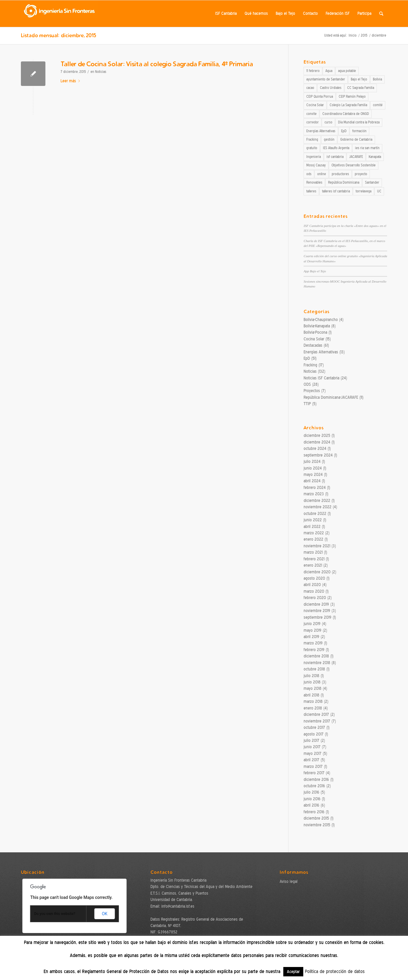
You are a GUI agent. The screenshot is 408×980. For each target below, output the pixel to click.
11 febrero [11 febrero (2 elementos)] (313, 71)
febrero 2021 (314, 559)
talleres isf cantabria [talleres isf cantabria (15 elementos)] (336, 191)
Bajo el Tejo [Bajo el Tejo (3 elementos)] (359, 79)
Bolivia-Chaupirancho (321, 320)
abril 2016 (311, 805)
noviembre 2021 (317, 546)
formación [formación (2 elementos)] (359, 131)
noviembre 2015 (317, 825)
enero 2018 (313, 708)
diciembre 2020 (317, 572)
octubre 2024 (315, 449)
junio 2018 (312, 682)
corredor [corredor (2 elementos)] (313, 122)
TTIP (307, 404)
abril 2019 (311, 637)
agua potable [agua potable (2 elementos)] (347, 71)
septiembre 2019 (318, 617)
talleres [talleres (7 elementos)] (311, 191)
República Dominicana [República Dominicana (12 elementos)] (344, 182)
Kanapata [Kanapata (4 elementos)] (375, 157)
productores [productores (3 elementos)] (340, 174)
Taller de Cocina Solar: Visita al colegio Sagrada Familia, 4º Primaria (157, 64)
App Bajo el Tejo (315, 271)
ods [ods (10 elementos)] (309, 174)
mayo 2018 (313, 688)
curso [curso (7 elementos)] (328, 122)
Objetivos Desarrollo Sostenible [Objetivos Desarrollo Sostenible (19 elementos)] (354, 165)
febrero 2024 (315, 488)
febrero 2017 (314, 773)
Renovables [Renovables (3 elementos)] (314, 182)
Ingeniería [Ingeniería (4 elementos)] (314, 157)
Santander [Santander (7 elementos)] (372, 182)
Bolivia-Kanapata (317, 326)
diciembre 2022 (317, 501)
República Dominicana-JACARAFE (331, 397)
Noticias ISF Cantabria (321, 378)
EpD (307, 358)
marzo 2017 (313, 767)
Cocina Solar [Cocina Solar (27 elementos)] (315, 105)
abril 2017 (311, 760)
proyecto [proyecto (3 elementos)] (361, 174)
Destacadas (313, 345)
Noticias (101, 72)
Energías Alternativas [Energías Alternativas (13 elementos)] (321, 131)
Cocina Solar (314, 339)
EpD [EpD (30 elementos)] (344, 131)
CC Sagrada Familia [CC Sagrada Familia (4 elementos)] (361, 88)
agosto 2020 (314, 578)
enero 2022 (313, 539)
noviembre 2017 (317, 721)
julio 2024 (312, 462)
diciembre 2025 (317, 436)
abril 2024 (312, 481)
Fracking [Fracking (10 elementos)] (312, 139)
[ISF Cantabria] (60, 14)
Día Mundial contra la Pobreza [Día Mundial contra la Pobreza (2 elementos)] (359, 122)
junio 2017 (312, 747)
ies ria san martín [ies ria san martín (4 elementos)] (367, 148)
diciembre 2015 (316, 818)
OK (104, 914)
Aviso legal (289, 882)
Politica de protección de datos (335, 972)
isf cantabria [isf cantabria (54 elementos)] (335, 157)
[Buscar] (381, 14)
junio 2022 (313, 520)
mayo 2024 (313, 475)
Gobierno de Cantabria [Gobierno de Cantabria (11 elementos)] (356, 139)
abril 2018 (311, 695)
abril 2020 (312, 585)
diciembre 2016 (316, 780)
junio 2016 (312, 799)
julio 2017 (311, 741)
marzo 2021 (313, 552)
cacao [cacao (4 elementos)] (310, 88)
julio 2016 (311, 792)
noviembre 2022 (318, 507)
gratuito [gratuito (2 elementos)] (312, 148)
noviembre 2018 (317, 663)
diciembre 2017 (316, 715)
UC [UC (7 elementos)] (379, 191)
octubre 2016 (314, 786)
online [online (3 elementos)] (322, 174)
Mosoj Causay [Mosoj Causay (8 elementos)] (316, 165)
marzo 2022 (314, 533)
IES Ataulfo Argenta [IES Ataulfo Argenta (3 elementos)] (336, 148)
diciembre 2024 (317, 442)
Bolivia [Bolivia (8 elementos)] (377, 79)
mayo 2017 (313, 754)
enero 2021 (313, 565)
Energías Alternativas (321, 352)
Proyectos (312, 391)
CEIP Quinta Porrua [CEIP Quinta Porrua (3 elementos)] (320, 97)
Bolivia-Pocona (315, 332)
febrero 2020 (315, 598)
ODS (307, 384)
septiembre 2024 (318, 455)
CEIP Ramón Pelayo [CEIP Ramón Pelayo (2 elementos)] (352, 97)
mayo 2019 (313, 630)
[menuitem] (226, 14)
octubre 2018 (314, 669)
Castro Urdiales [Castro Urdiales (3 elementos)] (331, 88)
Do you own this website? (55, 914)
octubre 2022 (315, 514)
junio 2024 (313, 468)
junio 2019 (312, 624)
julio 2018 (311, 676)
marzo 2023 (314, 494)
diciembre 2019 (316, 604)
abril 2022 (312, 527)
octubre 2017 (314, 728)
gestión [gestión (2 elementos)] (329, 139)
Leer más (71, 81)
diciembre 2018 (316, 656)
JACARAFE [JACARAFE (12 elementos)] (356, 157)
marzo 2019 (313, 643)
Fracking (310, 365)
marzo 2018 (313, 701)
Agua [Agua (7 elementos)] (329, 71)
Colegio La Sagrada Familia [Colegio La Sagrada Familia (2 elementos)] (348, 105)
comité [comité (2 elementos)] (378, 105)
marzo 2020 (314, 591)
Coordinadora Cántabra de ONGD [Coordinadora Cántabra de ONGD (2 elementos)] (346, 114)
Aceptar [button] (293, 972)
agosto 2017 (314, 734)
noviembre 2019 (317, 611)
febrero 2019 (314, 650)
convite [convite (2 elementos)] (311, 114)
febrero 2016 (314, 812)
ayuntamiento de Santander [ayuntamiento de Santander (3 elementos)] (326, 79)
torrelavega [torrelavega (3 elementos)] (364, 191)
